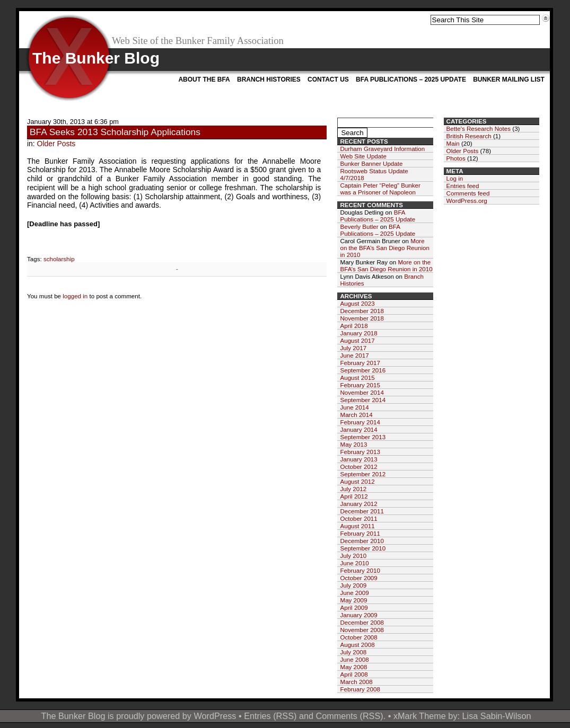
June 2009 (354, 593)
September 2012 (363, 474)
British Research (469, 136)
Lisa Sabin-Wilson (497, 716)
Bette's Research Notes (479, 128)
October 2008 (358, 637)
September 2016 (363, 370)
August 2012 (357, 481)
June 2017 (354, 355)
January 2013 (358, 459)
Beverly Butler (359, 227)
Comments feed (468, 193)
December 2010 (362, 541)
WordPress (215, 716)
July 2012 (353, 489)
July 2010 (353, 556)
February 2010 (360, 570)
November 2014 (362, 392)
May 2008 (353, 667)
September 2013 (363, 437)
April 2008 (354, 674)
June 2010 (354, 563)
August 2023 (357, 303)
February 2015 (360, 385)
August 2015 (357, 378)
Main (453, 143)
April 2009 (354, 607)
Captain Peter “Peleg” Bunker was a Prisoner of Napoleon (380, 189)
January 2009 (358, 615)
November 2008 (362, 630)
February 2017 (360, 363)
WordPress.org (467, 201)
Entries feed (463, 186)
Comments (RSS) (349, 716)
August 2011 (357, 526)
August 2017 (357, 340)
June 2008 (354, 659)
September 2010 (363, 548)
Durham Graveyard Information (382, 149)
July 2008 (353, 652)
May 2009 (353, 600)
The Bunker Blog (96, 58)
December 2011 (362, 511)
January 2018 (358, 333)
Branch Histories (269, 79)
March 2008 (356, 682)
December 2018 (362, 311)
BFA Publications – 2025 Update (411, 79)
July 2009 (353, 585)
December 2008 (362, 622)
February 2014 (360, 422)
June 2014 (354, 407)
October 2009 (358, 578)
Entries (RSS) (270, 716)
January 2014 (358, 429)
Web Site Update (363, 156)
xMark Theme (420, 716)
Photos (456, 158)
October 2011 (358, 518)
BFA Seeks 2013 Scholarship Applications (115, 132)
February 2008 (360, 689)
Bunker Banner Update (371, 163)
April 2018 (354, 326)
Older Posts (56, 144)
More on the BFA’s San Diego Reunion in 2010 (384, 248)
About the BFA (204, 79)
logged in (75, 296)
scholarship (59, 259)
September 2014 (363, 400)
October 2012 (358, 467)
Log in (455, 178)
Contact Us (328, 79)
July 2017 (353, 348)
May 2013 (353, 444)
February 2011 (360, 533)
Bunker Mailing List (509, 79)
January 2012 (358, 504)
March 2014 (356, 415)
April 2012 (354, 496)
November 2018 (362, 318)
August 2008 (357, 645)
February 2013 (360, 452)
